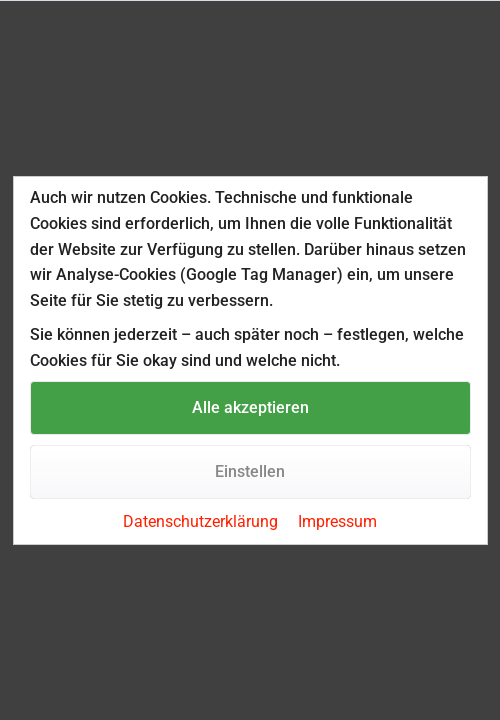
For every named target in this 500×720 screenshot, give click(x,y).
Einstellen (250, 471)
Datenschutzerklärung (200, 521)
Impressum (337, 521)
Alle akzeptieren (250, 407)
